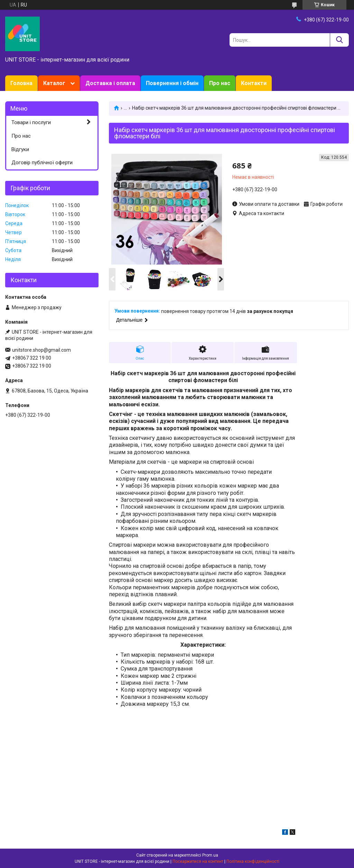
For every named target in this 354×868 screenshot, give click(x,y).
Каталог (54, 83)
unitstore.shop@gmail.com (41, 350)
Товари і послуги (31, 122)
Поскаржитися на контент (198, 861)
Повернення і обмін (172, 83)
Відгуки (20, 149)
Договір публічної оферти (42, 163)
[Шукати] (339, 40)
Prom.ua (210, 855)
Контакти (254, 83)
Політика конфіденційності (253, 861)
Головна (21, 83)
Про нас (220, 83)
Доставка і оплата (110, 83)
